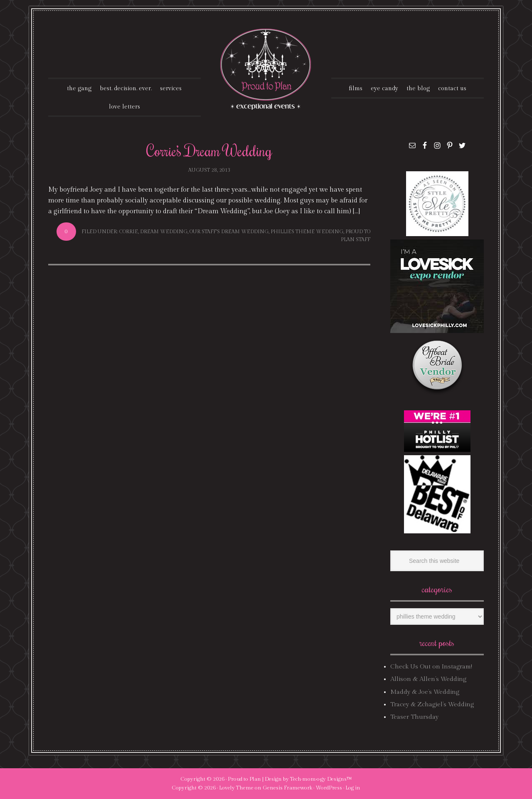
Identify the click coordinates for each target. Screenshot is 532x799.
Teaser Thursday (414, 717)
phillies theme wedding (307, 232)
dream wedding (164, 232)
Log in (353, 788)
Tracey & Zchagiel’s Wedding (432, 704)
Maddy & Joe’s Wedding (425, 692)
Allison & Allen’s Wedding (428, 679)
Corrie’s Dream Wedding (209, 150)
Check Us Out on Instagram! (431, 667)
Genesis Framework (287, 788)
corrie (128, 232)
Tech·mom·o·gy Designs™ (321, 779)
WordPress (329, 788)
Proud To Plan (266, 69)
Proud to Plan (244, 779)
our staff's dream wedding (229, 232)
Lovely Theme (236, 788)
